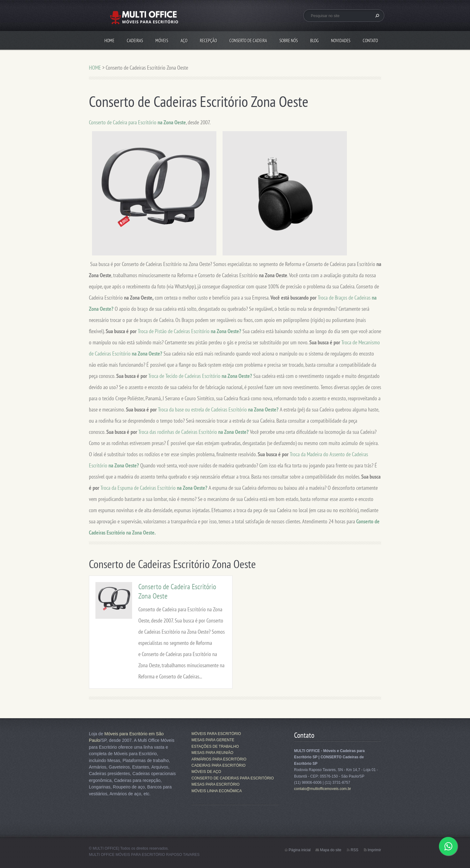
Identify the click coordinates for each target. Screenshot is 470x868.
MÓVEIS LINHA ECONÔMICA (217, 791)
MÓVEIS (162, 41)
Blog (314, 41)
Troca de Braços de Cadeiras (345, 298)
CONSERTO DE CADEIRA (248, 41)
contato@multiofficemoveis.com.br (323, 789)
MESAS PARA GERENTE (213, 740)
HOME (109, 41)
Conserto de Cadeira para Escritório (137, 122)
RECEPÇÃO (208, 41)
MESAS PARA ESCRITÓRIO (215, 784)
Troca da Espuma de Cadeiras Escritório (139, 488)
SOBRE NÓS (289, 41)
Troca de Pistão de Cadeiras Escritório (174, 331)
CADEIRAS (135, 41)
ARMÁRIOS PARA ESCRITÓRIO (219, 759)
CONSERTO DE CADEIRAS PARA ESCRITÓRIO (233, 778)
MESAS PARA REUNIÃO (212, 753)
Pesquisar (376, 16)
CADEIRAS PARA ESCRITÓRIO (219, 765)
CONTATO (370, 41)
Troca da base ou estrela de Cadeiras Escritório (203, 409)
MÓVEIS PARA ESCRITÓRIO (216, 734)
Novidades (341, 41)
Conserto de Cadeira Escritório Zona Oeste (177, 591)
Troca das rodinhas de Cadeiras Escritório (178, 432)
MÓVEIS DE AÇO (206, 772)
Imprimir (374, 850)
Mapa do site (331, 850)
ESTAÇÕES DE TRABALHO (215, 746)
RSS (355, 850)
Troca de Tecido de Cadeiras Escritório (185, 376)
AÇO (184, 41)
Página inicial (300, 850)
